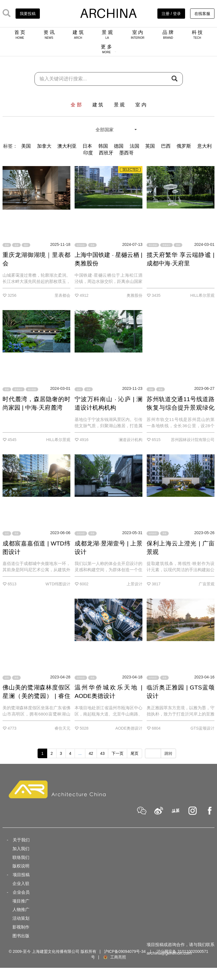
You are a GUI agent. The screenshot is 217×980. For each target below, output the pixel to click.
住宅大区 (81, 533)
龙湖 (16, 245)
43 (103, 753)
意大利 (204, 146)
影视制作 (21, 927)
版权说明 (21, 866)
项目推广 (21, 901)
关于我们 (21, 840)
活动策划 (21, 918)
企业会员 (21, 892)
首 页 (20, 35)
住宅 (79, 389)
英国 (150, 146)
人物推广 (21, 909)
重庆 (26, 245)
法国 (134, 146)
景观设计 (166, 245)
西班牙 (106, 153)
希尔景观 (153, 245)
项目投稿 (21, 875)
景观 (7, 245)
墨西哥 (126, 153)
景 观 (107, 35)
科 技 (197, 35)
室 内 (138, 35)
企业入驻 (21, 883)
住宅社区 (81, 245)
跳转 (168, 753)
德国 (119, 146)
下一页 (118, 753)
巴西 (166, 146)
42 (91, 753)
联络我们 (21, 857)
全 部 (76, 105)
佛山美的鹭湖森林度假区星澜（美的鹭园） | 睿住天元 (36, 696)
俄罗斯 (184, 146)
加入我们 (21, 849)
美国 (26, 146)
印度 (88, 153)
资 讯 (49, 35)
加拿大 (44, 146)
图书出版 (21, 936)
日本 (87, 146)
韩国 (103, 146)
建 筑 (78, 35)
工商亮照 (114, 957)
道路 (151, 389)
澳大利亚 (67, 146)
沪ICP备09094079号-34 (125, 951)
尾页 (134, 753)
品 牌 (168, 35)
